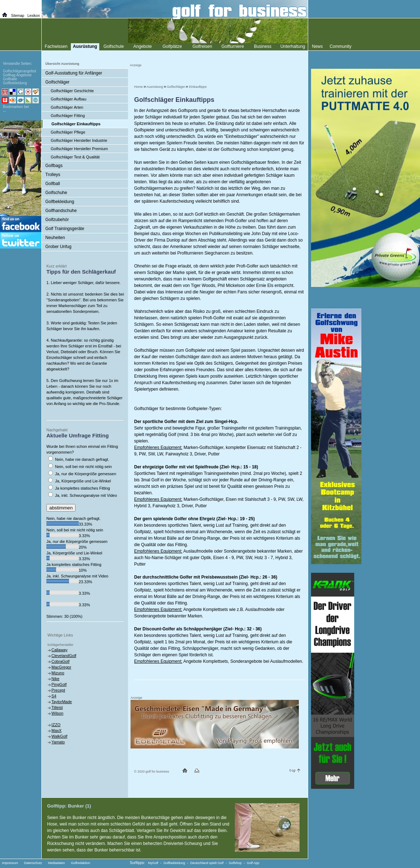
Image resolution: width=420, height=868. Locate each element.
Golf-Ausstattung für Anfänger (74, 73)
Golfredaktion (81, 863)
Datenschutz (33, 863)
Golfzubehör (57, 220)
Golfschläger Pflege (68, 132)
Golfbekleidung (60, 202)
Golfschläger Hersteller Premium (79, 149)
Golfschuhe (56, 193)
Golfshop (235, 863)
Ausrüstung (155, 87)
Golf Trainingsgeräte (65, 229)
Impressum (10, 863)
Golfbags (54, 166)
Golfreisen (202, 46)
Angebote (143, 46)
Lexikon (33, 16)
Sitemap (18, 16)
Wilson (57, 713)
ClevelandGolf (64, 656)
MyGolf (153, 863)
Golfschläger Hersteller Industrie (79, 140)
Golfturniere (233, 46)
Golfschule (114, 46)
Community (341, 46)
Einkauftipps (198, 87)
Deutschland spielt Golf (207, 863)
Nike (55, 679)
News (317, 46)
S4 (54, 696)
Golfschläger (176, 87)
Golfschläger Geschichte (72, 91)
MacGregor (61, 667)
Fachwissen (56, 46)
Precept (58, 690)
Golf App (253, 863)
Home (138, 87)
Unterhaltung (293, 46)
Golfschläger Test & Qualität (75, 157)
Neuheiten (55, 238)
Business (263, 46)
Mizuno (58, 673)
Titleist (57, 707)
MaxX (56, 730)
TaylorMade (62, 702)
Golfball (53, 184)
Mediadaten (56, 863)
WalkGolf (59, 736)
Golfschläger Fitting (68, 116)
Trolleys (53, 175)
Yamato (58, 742)
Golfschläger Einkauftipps (76, 124)
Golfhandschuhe (61, 211)
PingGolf (59, 684)
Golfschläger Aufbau (69, 99)
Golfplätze (172, 46)
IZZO (56, 725)
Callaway (60, 650)
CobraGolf (60, 661)
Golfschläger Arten (67, 107)
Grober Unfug (58, 247)
